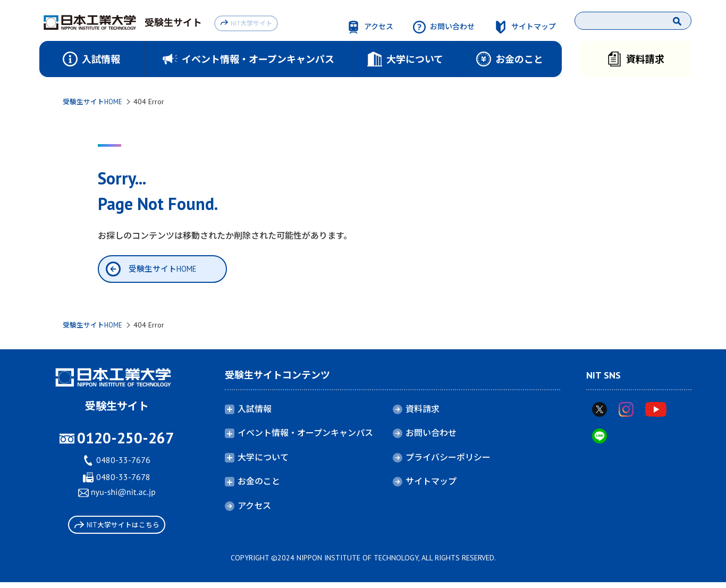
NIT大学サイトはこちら (117, 528)
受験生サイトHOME (95, 102)
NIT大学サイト (248, 22)
